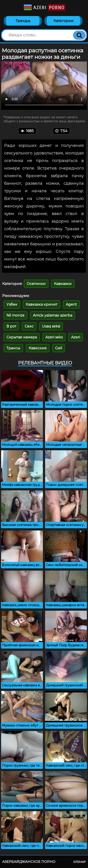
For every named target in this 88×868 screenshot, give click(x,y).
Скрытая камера (22, 337)
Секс (29, 326)
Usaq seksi (51, 326)
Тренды (23, 21)
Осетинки (36, 284)
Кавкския (38, 348)
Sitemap (79, 862)
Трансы (13, 348)
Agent (71, 304)
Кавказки (63, 284)
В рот (11, 326)
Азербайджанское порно (29, 862)
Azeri (44, 7)
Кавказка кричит (42, 304)
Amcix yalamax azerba (53, 315)
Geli (59, 348)
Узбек (12, 304)
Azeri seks (54, 337)
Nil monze (15, 315)
